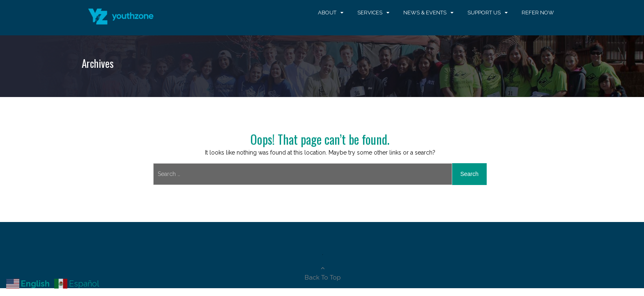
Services (370, 13)
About (327, 13)
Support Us (484, 13)
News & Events (425, 13)
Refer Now (538, 13)
